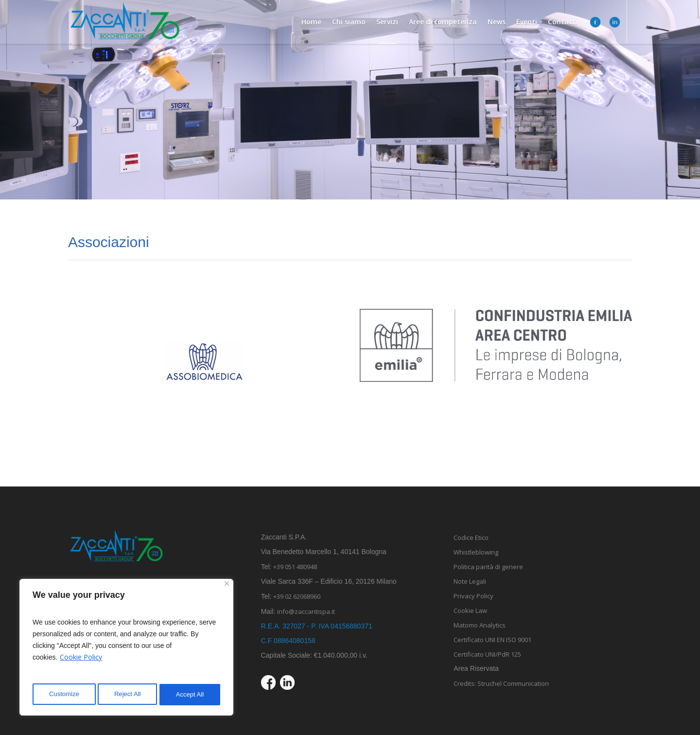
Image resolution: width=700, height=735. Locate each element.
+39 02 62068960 (297, 596)
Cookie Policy (81, 660)
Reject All (127, 695)
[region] (126, 649)
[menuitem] (622, 22)
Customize (64, 695)
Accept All (190, 695)
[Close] (227, 587)
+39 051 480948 (295, 567)
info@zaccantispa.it (312, 611)
